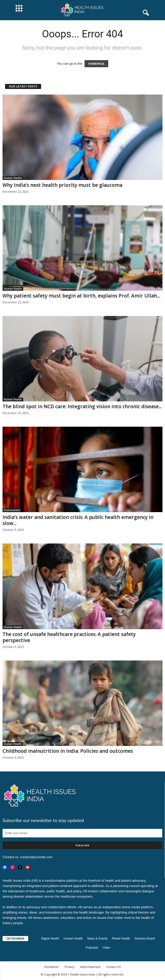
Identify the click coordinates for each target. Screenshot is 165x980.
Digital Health (50, 939)
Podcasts (92, 948)
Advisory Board (144, 939)
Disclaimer (52, 967)
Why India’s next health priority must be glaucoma (62, 185)
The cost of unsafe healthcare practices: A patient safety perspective (69, 637)
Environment (12, 510)
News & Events (97, 939)
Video (106, 948)
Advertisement (90, 967)
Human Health (13, 178)
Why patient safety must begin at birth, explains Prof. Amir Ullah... (81, 296)
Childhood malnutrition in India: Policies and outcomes (68, 751)
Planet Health (121, 939)
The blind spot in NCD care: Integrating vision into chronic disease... (82, 406)
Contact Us (113, 967)
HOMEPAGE (96, 64)
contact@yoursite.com (36, 857)
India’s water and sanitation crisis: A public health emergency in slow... (78, 520)
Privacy (70, 967)
